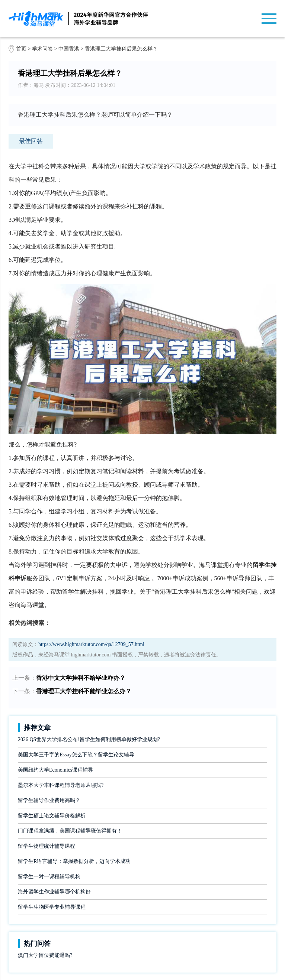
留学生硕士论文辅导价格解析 (52, 816)
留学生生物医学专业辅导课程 (52, 907)
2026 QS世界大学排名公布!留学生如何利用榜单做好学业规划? (89, 739)
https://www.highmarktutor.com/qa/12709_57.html (91, 644)
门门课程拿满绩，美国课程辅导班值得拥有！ (70, 831)
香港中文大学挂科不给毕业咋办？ (81, 678)
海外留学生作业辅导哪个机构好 (54, 892)
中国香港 (70, 49)
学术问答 (42, 49)
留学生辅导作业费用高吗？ (49, 800)
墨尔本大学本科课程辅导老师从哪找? (61, 785)
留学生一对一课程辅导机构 (49, 877)
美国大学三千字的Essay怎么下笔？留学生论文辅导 (76, 755)
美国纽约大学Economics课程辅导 (55, 770)
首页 (21, 49)
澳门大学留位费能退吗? (45, 955)
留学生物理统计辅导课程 (47, 846)
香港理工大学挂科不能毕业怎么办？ (84, 691)
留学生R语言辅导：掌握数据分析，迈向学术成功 (74, 861)
